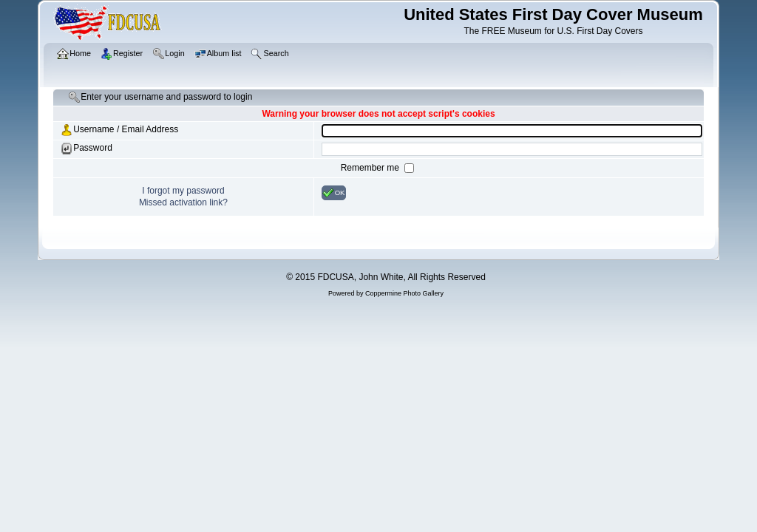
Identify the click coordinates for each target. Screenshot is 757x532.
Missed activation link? (183, 202)
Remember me (371, 168)
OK (334, 193)
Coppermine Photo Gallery (404, 293)
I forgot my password (183, 191)
